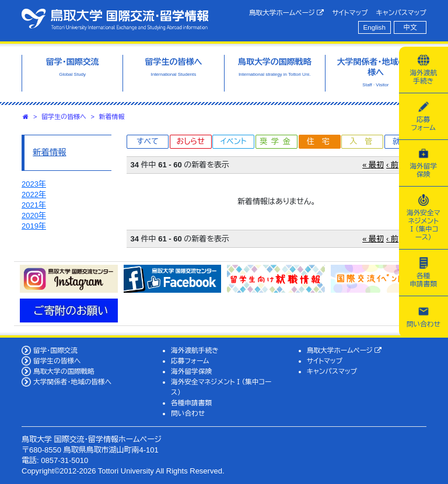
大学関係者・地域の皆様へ (72, 382)
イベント (233, 141)
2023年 (34, 184)
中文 (410, 27)
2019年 (34, 226)
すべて (148, 141)
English (374, 27)
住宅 (322, 141)
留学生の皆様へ (64, 117)
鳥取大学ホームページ (287, 13)
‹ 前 (392, 165)
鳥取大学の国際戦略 (64, 371)
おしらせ (190, 141)
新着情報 (112, 117)
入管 (365, 141)
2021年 (34, 205)
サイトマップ (350, 13)
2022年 (34, 194)
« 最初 (373, 165)
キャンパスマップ (401, 13)
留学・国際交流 (55, 350)
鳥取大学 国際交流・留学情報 (115, 19)
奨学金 (277, 141)
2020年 (34, 215)
